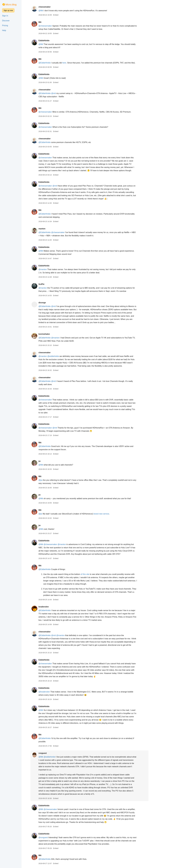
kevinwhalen (51, 334)
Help (4, 30)
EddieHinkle (51, 41)
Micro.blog (11, 5)
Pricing (5, 26)
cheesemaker (52, 7)
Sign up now (8, 10)
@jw (48, 480)
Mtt (47, 22)
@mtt (61, 93)
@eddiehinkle (60, 356)
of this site (92, 574)
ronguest (50, 753)
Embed (63, 15)
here (72, 63)
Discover (6, 21)
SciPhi (49, 284)
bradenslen (51, 607)
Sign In (5, 16)
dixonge (49, 303)
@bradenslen (51, 692)
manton (49, 229)
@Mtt (48, 11)
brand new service (109, 514)
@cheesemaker (52, 26)
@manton (50, 269)
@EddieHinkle (52, 63)
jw (47, 461)
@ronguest (50, 837)
